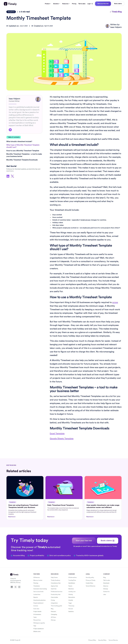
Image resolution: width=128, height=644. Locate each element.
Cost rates (36, 609)
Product (48, 4)
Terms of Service (113, 640)
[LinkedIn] (12, 587)
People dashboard (38, 603)
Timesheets (37, 586)
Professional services (57, 592)
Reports (36, 597)
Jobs (105, 594)
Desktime (71, 611)
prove (115, 302)
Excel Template (57, 434)
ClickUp (71, 594)
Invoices (36, 606)
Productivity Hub (56, 594)
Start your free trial (103, 4)
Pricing (74, 4)
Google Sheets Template (62, 439)
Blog (52, 609)
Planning (36, 583)
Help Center (54, 577)
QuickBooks (72, 583)
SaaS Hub (54, 589)
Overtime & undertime (39, 600)
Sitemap (53, 620)
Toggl (70, 603)
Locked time (37, 594)
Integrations (54, 603)
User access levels (38, 592)
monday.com (72, 592)
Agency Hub (54, 586)
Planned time (37, 620)
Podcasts (53, 611)
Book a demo (118, 4)
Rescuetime (72, 597)
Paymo (70, 586)
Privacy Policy (92, 640)
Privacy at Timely (91, 580)
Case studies (54, 597)
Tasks (35, 617)
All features (37, 577)
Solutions (57, 4)
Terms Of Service (91, 586)
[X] (16, 587)
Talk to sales (82, 4)
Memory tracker (38, 580)
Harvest (71, 609)
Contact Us (106, 592)
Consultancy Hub (56, 583)
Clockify (71, 600)
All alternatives (73, 577)
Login (90, 4)
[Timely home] (10, 4)
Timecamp (71, 606)
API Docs (53, 617)
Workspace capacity (39, 623)
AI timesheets (37, 614)
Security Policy (102, 640)
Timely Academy (56, 580)
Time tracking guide (56, 606)
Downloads (106, 583)
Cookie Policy (89, 583)
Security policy (90, 577)
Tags (35, 626)
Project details (37, 611)
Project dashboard (39, 629)
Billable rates (37, 631)
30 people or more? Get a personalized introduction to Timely (95, 546)
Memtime (71, 589)
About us (106, 586)
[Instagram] (19, 587)
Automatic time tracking (40, 589)
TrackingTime (72, 580)
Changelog (54, 614)
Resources (66, 4)
